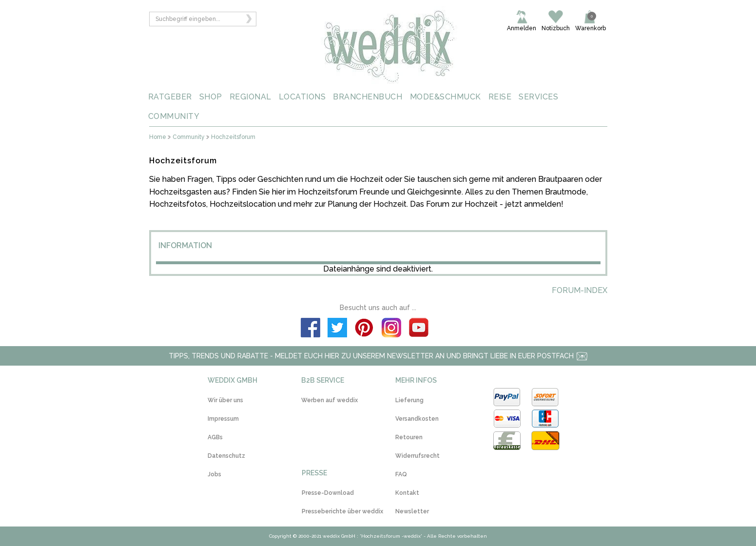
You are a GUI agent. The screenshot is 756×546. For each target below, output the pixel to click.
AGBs (215, 437)
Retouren (409, 437)
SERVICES (538, 97)
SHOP (211, 97)
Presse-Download (328, 493)
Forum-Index (580, 290)
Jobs (214, 474)
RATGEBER (170, 97)
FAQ (401, 474)
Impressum (223, 419)
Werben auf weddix (330, 400)
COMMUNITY (174, 116)
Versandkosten (417, 419)
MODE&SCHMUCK (446, 97)
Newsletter (412, 511)
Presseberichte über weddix (342, 511)
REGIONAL (251, 97)
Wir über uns (225, 400)
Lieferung (409, 400)
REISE (500, 97)
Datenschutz (226, 456)
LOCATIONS (302, 97)
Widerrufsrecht (417, 456)
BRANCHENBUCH (368, 97)
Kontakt (407, 493)
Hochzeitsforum (233, 137)
